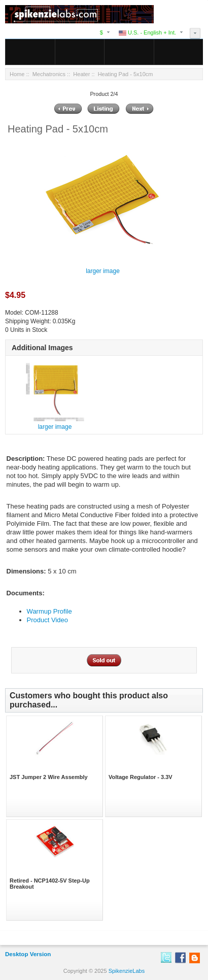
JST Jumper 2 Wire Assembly (49, 777)
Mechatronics (49, 74)
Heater (81, 74)
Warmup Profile (49, 611)
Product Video (47, 620)
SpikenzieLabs (127, 971)
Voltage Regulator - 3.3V (141, 777)
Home (17, 74)
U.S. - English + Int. (147, 32)
